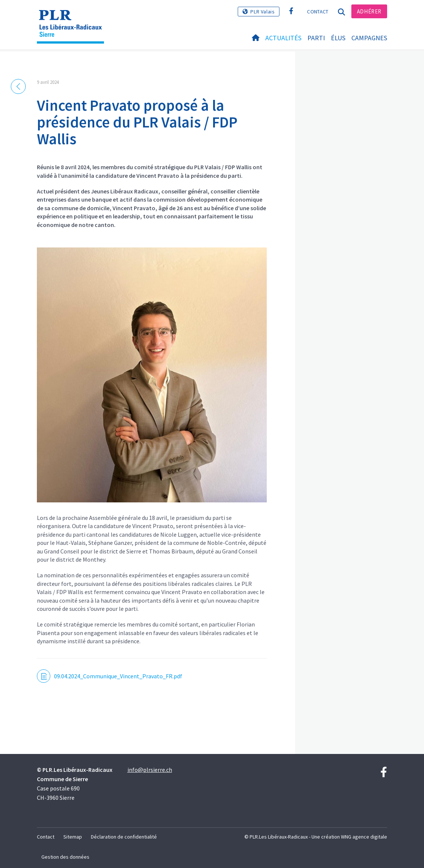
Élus (338, 38)
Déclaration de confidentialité (124, 837)
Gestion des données (65, 857)
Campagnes (369, 38)
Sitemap (73, 837)
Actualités (283, 38)
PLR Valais (262, 12)
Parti (316, 38)
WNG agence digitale (364, 837)
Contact (318, 12)
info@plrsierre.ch (150, 770)
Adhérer (369, 11)
